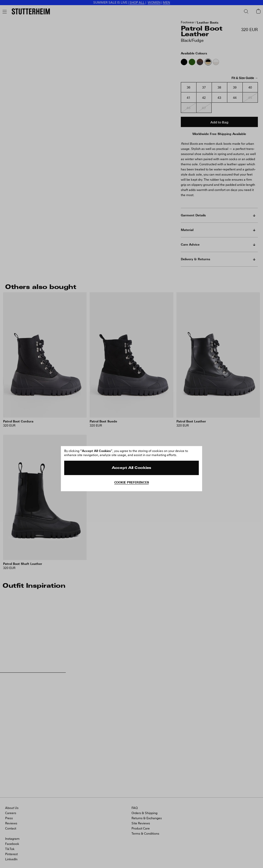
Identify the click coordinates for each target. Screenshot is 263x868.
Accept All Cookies (131, 468)
